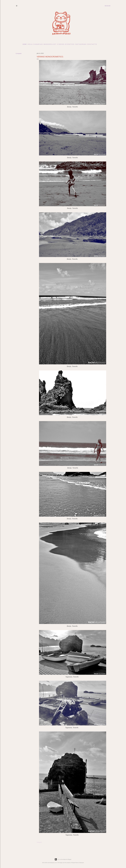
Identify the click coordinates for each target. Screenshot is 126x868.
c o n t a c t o (92, 44)
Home (25, 44)
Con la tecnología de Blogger (63, 859)
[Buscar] (108, 6)
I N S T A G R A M (80, 44)
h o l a (30, 44)
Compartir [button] (19, 53)
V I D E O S (61, 44)
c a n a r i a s (38, 44)
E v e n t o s (70, 44)
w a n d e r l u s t (50, 44)
